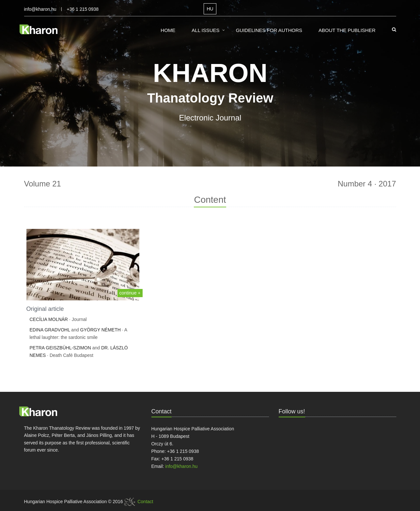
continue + (130, 293)
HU (210, 9)
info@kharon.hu (40, 9)
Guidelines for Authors (269, 30)
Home (168, 30)
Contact (145, 502)
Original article (45, 309)
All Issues (205, 30)
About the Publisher (347, 30)
